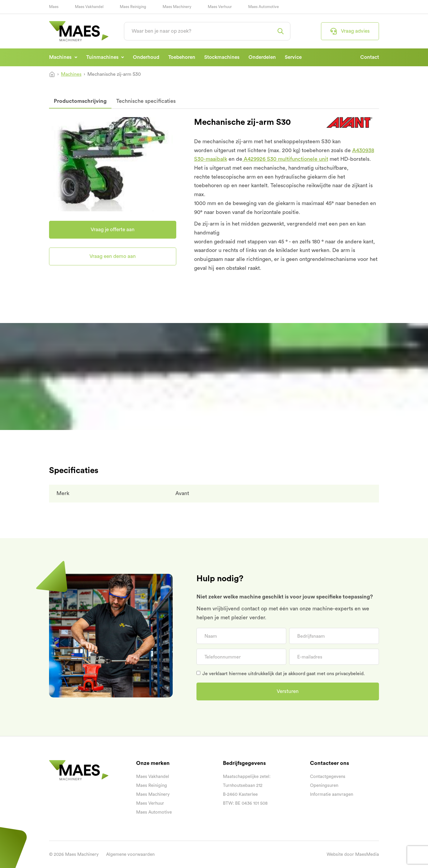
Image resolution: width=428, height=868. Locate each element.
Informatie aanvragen (332, 794)
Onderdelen (262, 57)
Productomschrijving (80, 101)
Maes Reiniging (133, 7)
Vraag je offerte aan (113, 230)
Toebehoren (182, 57)
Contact (370, 57)
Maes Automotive (263, 7)
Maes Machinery (177, 7)
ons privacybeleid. (346, 674)
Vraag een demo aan (113, 256)
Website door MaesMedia (353, 854)
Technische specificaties (146, 101)
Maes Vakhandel (89, 7)
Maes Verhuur (220, 7)
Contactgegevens (328, 777)
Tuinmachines (103, 57)
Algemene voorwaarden (130, 854)
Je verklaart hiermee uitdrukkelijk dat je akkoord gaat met (284, 674)
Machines (61, 57)
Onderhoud (146, 57)
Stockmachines (222, 57)
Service (293, 57)
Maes (54, 7)
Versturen (288, 691)
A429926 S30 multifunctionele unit (285, 159)
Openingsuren (324, 786)
